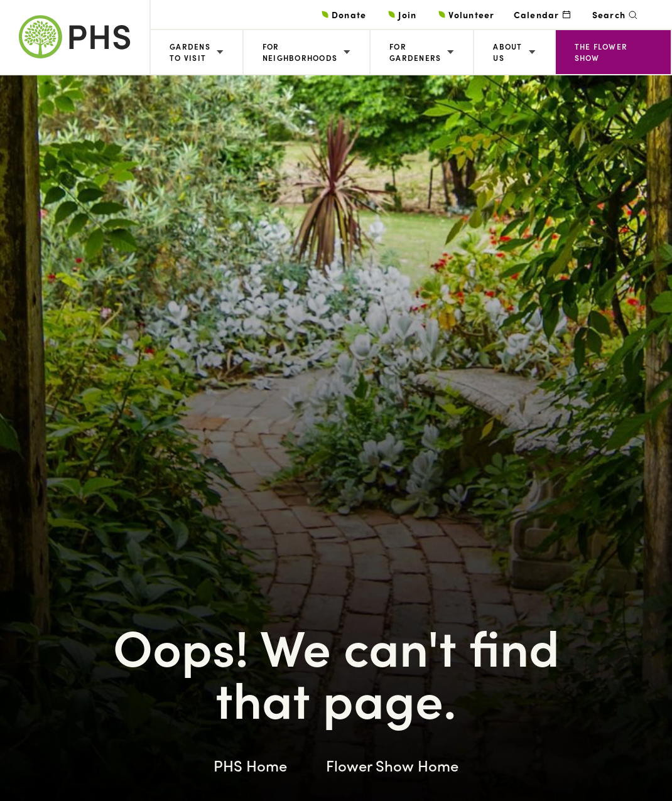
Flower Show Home (392, 765)
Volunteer (471, 14)
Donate (349, 14)
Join (407, 14)
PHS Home (250, 765)
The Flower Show (601, 52)
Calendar (537, 14)
